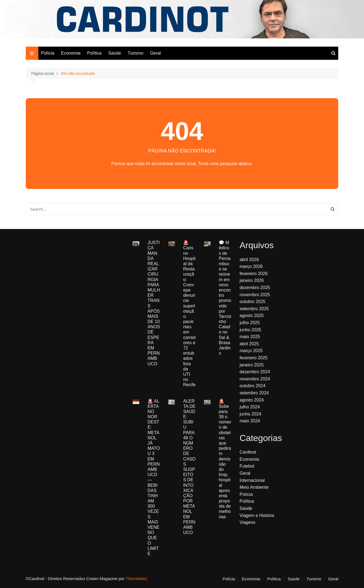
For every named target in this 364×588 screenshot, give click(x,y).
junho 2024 (250, 414)
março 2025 (251, 351)
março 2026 (251, 266)
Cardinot (248, 452)
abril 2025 (249, 344)
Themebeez (136, 579)
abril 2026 (249, 260)
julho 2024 (250, 407)
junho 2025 (250, 330)
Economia (71, 53)
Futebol (247, 466)
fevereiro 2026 (254, 274)
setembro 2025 (254, 309)
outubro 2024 (252, 386)
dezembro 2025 (255, 288)
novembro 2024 (255, 379)
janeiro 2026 (252, 280)
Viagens (248, 522)
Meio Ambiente (254, 487)
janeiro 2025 (252, 365)
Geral (155, 53)
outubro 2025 (252, 302)
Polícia (48, 53)
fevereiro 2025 (254, 358)
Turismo (136, 53)
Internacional (252, 480)
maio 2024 (250, 421)
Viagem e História (257, 515)
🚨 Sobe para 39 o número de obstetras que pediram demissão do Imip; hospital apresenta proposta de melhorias (225, 459)
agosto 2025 (252, 316)
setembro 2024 (254, 393)
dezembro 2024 (255, 372)
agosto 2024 (252, 400)
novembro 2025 (255, 295)
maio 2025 (250, 337)
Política (94, 53)
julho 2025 (250, 323)
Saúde (115, 53)
